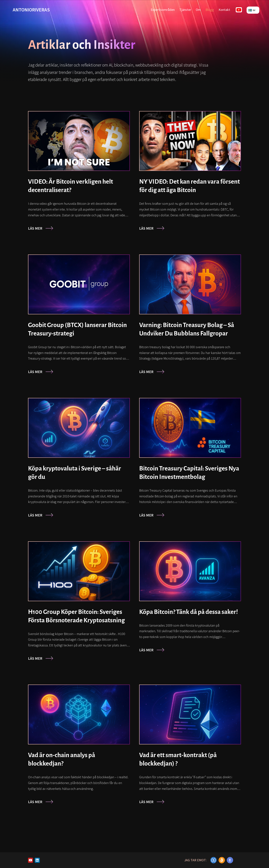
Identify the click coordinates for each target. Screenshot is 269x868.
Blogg (210, 10)
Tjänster (185, 10)
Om (198, 10)
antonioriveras (31, 10)
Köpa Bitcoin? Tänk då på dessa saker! (189, 612)
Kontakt (224, 10)
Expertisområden (163, 10)
